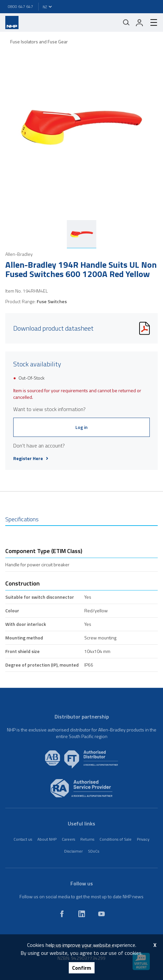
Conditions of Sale (116, 839)
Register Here (31, 458)
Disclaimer (73, 851)
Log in (81, 427)
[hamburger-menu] (151, 23)
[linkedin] (82, 914)
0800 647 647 (20, 6)
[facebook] (62, 914)
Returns (87, 839)
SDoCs (94, 851)
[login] (140, 23)
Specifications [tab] (22, 519)
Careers (68, 839)
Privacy (143, 839)
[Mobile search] (126, 23)
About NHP (47, 839)
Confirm (82, 968)
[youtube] (102, 914)
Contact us (23, 839)
